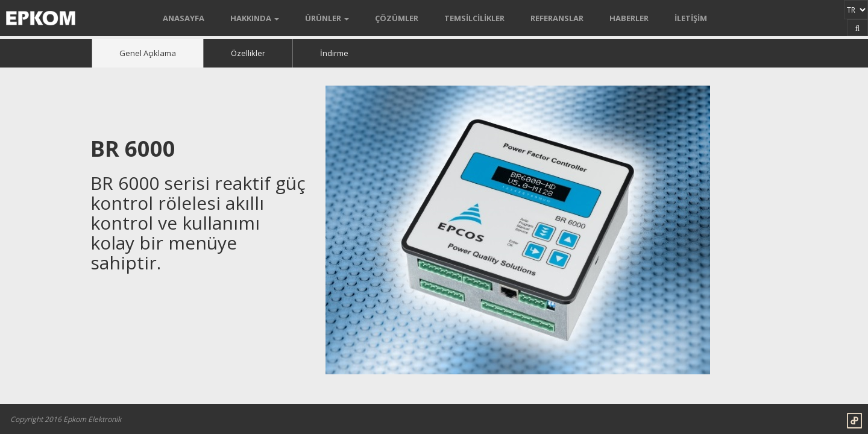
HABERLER (629, 18)
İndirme (334, 53)
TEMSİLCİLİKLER (474, 18)
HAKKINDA (255, 18)
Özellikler (248, 53)
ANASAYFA (184, 18)
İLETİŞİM (691, 18)
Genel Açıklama (148, 53)
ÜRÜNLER (327, 18)
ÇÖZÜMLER (397, 18)
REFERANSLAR (557, 18)
